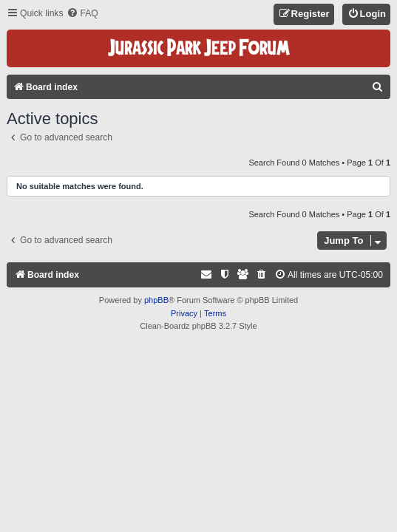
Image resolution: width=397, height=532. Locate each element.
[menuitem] (82, 14)
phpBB (156, 300)
